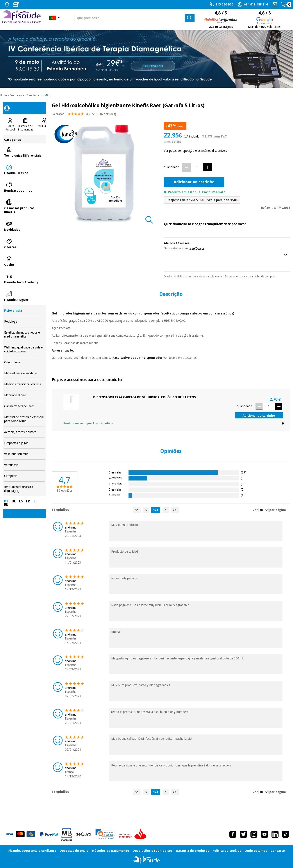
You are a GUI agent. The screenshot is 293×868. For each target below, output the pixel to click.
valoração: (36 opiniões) (84, 115)
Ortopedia (24, 476)
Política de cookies (227, 851)
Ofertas (24, 244)
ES (21, 501)
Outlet (24, 261)
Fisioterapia (17, 95)
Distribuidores (44, 126)
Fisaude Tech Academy (24, 279)
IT (35, 501)
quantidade (171, 167)
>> (175, 510)
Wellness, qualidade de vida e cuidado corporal (24, 349)
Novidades (24, 226)
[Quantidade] (197, 167)
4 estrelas (115, 478)
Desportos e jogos (24, 443)
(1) (243, 495)
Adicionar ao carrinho (194, 182)
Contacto (278, 851)
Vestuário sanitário (24, 454)
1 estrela (114, 495)
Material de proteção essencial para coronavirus (24, 419)
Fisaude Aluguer (24, 296)
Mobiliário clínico (24, 395)
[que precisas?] (135, 18)
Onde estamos (256, 851)
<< (137, 510)
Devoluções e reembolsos (153, 851)
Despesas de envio (74, 851)
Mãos (48, 95)
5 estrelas (115, 472)
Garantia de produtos (192, 851)
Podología (24, 322)
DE (14, 501)
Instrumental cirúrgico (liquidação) (24, 489)
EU (6, 505)
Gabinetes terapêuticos (24, 406)
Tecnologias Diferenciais (24, 152)
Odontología (24, 362)
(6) (243, 478)
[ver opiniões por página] (264, 510)
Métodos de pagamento (111, 851)
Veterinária (24, 465)
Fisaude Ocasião (24, 170)
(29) (244, 472)
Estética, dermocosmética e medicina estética (24, 335)
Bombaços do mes (24, 187)
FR (28, 501)
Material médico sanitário (24, 373)
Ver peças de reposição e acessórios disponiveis (195, 151)
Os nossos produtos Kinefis (24, 207)
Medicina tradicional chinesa (24, 384)
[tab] (10, 125)
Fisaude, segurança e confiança (32, 851)
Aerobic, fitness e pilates (24, 432)
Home (4, 95)
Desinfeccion (34, 95)
